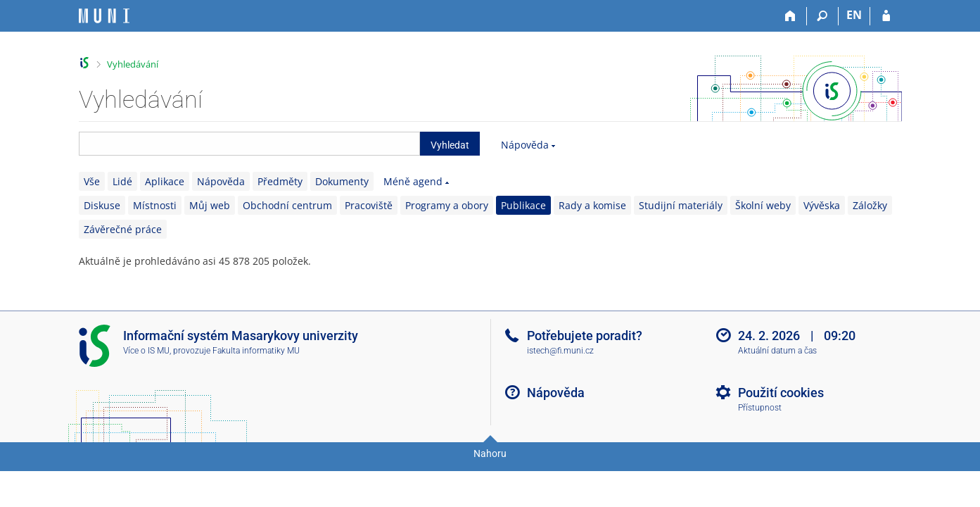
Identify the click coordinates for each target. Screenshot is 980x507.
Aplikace (165, 181)
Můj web (210, 205)
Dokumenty (342, 181)
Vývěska (822, 205)
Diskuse (102, 205)
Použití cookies (781, 393)
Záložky (870, 205)
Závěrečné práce (123, 229)
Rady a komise (592, 205)
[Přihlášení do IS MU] (886, 16)
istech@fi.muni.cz (560, 351)
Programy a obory (447, 205)
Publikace (523, 205)
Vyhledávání (133, 64)
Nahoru (490, 453)
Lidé (122, 181)
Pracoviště (369, 205)
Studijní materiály (681, 205)
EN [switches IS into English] (854, 15)
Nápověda (525, 145)
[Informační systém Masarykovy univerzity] (104, 16)
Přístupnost (760, 408)
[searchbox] (249, 144)
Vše (92, 181)
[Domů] (791, 16)
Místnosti (155, 205)
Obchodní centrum (287, 205)
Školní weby (763, 205)
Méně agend (413, 181)
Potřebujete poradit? (585, 336)
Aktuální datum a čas (777, 351)
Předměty (280, 181)
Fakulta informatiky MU (256, 351)
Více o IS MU (146, 351)
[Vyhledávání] (823, 16)
